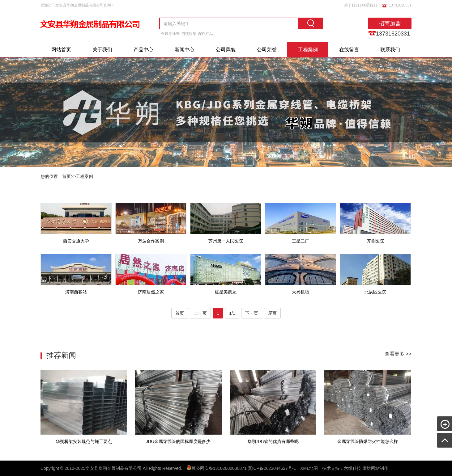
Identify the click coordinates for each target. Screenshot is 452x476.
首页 (66, 176)
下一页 (252, 313)
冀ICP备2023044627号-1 (272, 468)
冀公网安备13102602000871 (219, 468)
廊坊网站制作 (375, 468)
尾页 (272, 313)
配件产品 (206, 34)
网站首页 (61, 50)
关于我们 (352, 5)
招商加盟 (390, 23)
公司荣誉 (267, 50)
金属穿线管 (170, 34)
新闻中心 (185, 50)
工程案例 (308, 50)
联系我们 (369, 5)
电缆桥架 (189, 34)
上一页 (200, 313)
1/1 (232, 313)
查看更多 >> (398, 354)
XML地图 (309, 468)
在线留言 (349, 50)
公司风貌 (226, 50)
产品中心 (143, 50)
